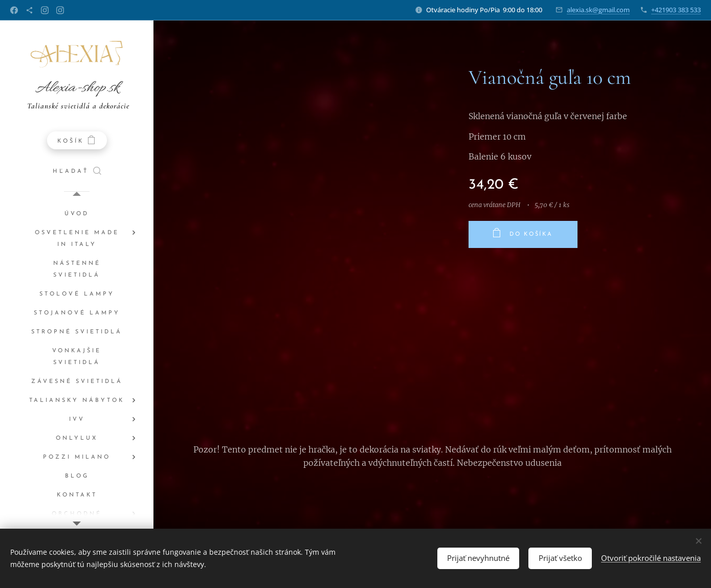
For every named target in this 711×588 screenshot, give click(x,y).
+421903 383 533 (676, 10)
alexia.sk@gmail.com (598, 10)
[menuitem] (77, 214)
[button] (77, 172)
